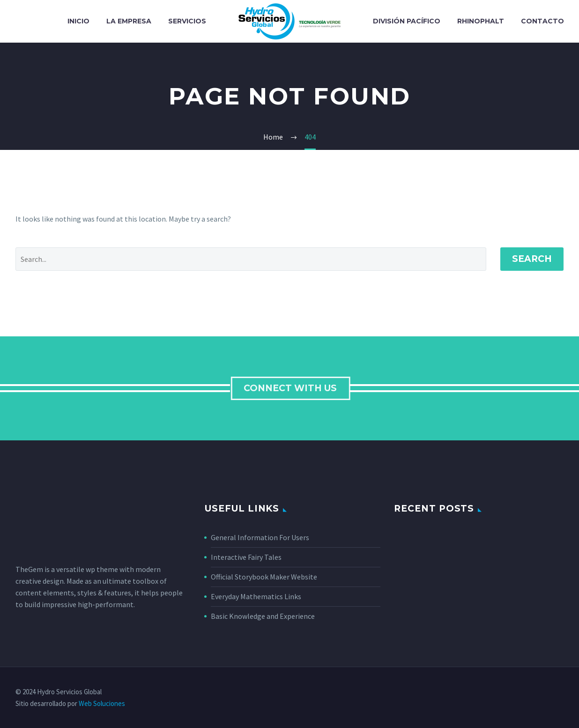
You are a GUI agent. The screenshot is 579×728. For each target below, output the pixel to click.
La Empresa (129, 21)
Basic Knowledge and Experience (263, 616)
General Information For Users (260, 537)
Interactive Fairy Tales (246, 557)
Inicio (78, 21)
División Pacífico (407, 21)
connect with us (292, 388)
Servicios (187, 21)
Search (532, 259)
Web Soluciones (102, 703)
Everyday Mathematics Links (256, 596)
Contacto (542, 21)
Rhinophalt (481, 21)
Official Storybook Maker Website (264, 577)
